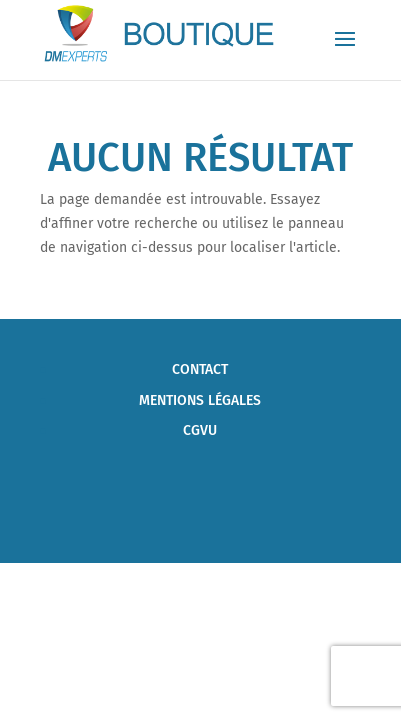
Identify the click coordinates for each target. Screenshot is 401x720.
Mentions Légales (200, 400)
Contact (200, 369)
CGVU (200, 430)
